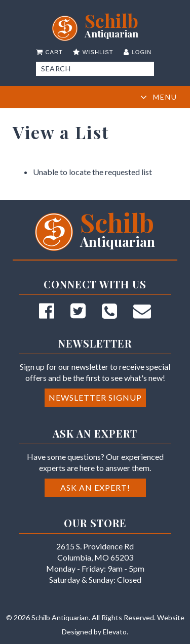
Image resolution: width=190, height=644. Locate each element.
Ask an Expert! (95, 487)
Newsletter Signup (95, 397)
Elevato (115, 632)
